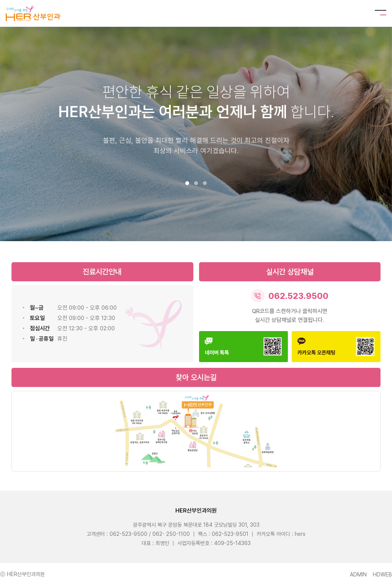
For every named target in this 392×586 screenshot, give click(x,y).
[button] (187, 183)
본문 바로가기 (0, 0)
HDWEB (382, 575)
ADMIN (358, 575)
